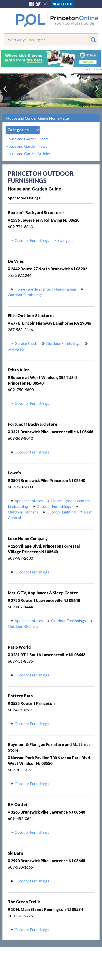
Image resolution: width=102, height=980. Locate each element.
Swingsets (66, 240)
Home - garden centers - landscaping (45, 289)
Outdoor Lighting (61, 512)
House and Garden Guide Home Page (37, 118)
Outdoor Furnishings (32, 240)
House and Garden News (26, 146)
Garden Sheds (26, 343)
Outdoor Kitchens (23, 512)
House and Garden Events (27, 139)
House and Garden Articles (28, 154)
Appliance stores (29, 501)
